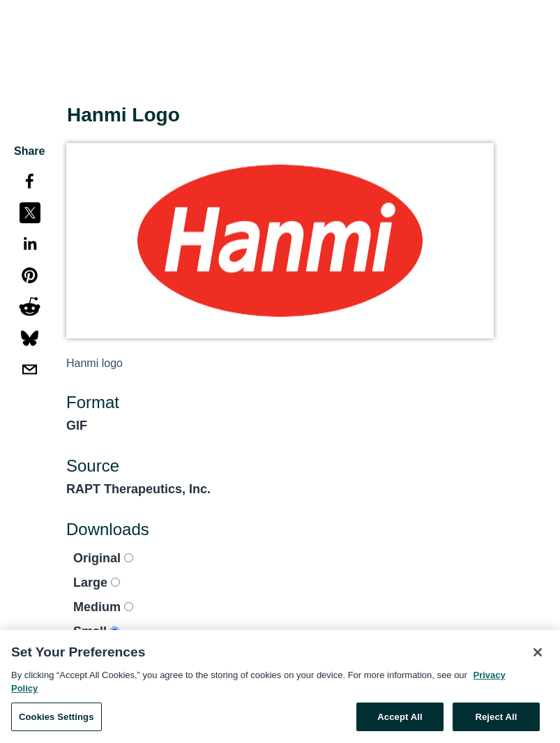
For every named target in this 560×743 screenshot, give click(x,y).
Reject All (496, 720)
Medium (103, 607)
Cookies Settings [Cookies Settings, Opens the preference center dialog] (56, 720)
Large (97, 583)
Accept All (400, 720)
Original (103, 558)
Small (96, 631)
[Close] (538, 655)
